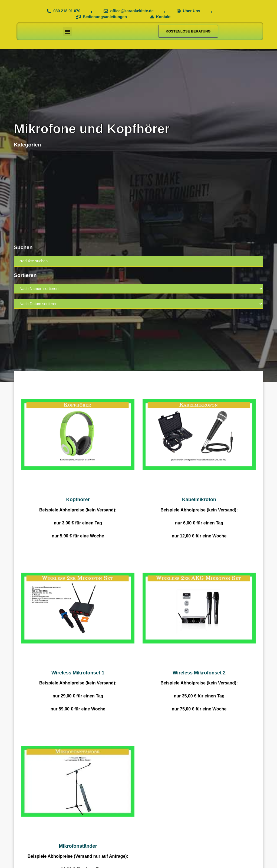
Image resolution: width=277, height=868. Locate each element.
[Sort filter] (138, 289)
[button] (67, 31)
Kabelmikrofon (199, 500)
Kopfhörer (78, 500)
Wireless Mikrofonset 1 (78, 673)
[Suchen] (138, 261)
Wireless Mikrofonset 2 (199, 673)
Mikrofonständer (78, 846)
